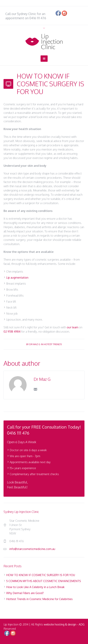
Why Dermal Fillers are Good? (25, 593)
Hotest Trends (53, 344)
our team (73, 327)
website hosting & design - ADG (64, 624)
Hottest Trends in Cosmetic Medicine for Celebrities (39, 599)
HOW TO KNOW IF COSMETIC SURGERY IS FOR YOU (41, 575)
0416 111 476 (38, 18)
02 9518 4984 (12, 332)
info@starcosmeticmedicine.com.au (32, 549)
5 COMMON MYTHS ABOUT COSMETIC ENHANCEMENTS (44, 581)
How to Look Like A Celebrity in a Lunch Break (35, 587)
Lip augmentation (17, 278)
